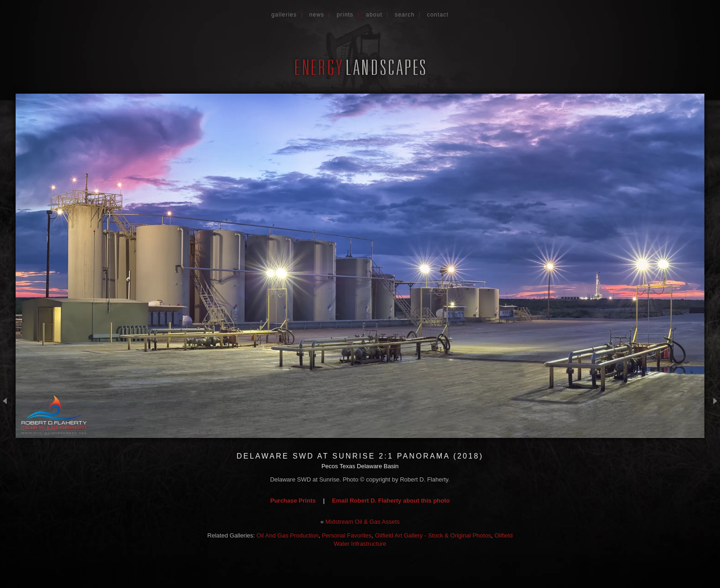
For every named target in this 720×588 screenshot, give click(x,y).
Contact (438, 15)
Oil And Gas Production (288, 535)
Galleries (284, 15)
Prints (345, 15)
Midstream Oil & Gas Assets (363, 522)
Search (405, 15)
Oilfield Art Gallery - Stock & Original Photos (433, 535)
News (317, 15)
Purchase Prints (293, 501)
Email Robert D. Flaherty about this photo (391, 501)
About (374, 15)
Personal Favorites (347, 535)
